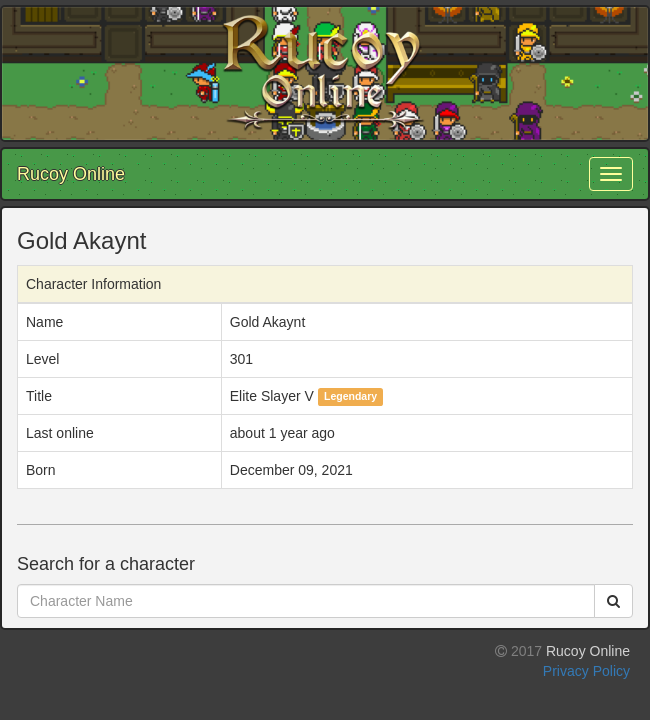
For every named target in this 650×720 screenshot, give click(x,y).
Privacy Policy (586, 671)
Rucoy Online (71, 174)
